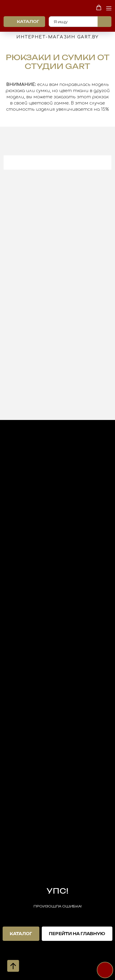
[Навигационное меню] (109, 8)
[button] (99, 8)
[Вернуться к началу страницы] (13, 966)
